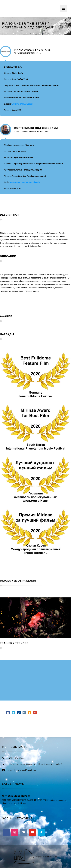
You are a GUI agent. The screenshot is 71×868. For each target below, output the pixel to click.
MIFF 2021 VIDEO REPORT (16, 796)
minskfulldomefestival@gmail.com (22, 770)
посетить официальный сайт (25, 182)
